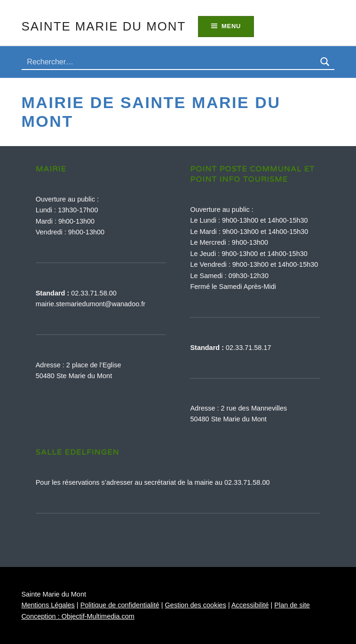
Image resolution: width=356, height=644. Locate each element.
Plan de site (292, 605)
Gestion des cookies (196, 605)
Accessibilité (250, 605)
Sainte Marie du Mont (103, 26)
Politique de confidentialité (120, 605)
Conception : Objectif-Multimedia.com (78, 616)
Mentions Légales (48, 605)
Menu (231, 26)
